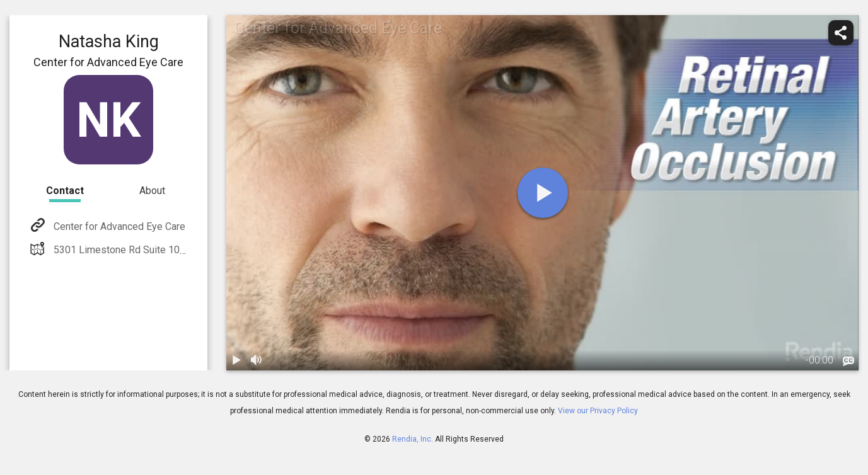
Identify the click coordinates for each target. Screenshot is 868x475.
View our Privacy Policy (598, 411)
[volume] (257, 360)
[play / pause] (236, 360)
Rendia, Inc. (413, 439)
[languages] (848, 361)
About (152, 191)
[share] (841, 33)
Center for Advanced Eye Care (118, 226)
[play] (543, 193)
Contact (65, 191)
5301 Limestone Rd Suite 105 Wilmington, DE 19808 (168, 250)
